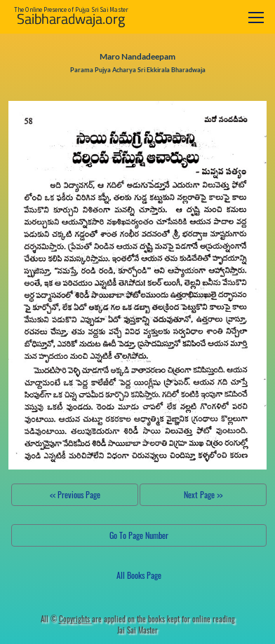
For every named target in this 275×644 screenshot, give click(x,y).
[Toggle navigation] (256, 17)
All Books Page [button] (139, 575)
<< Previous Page (75, 494)
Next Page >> (203, 494)
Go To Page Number (139, 535)
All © (66, 619)
